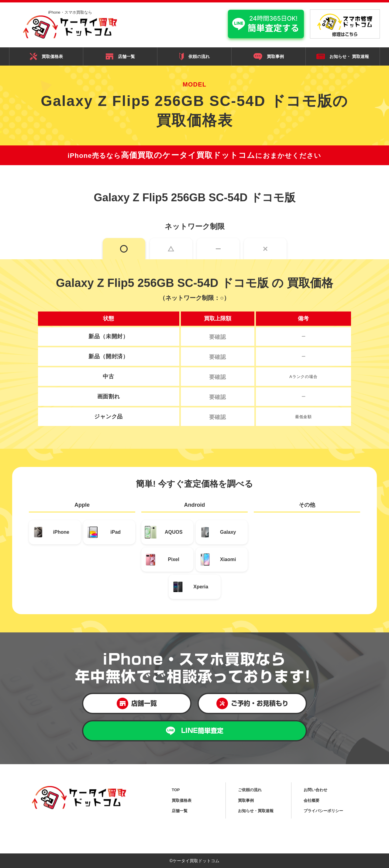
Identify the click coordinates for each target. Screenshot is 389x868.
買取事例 (269, 56)
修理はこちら (345, 25)
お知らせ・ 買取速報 (343, 57)
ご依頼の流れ (250, 790)
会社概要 (312, 800)
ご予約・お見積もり (252, 703)
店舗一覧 (120, 56)
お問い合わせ (315, 790)
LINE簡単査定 (195, 731)
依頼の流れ (194, 56)
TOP (176, 790)
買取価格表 (46, 56)
